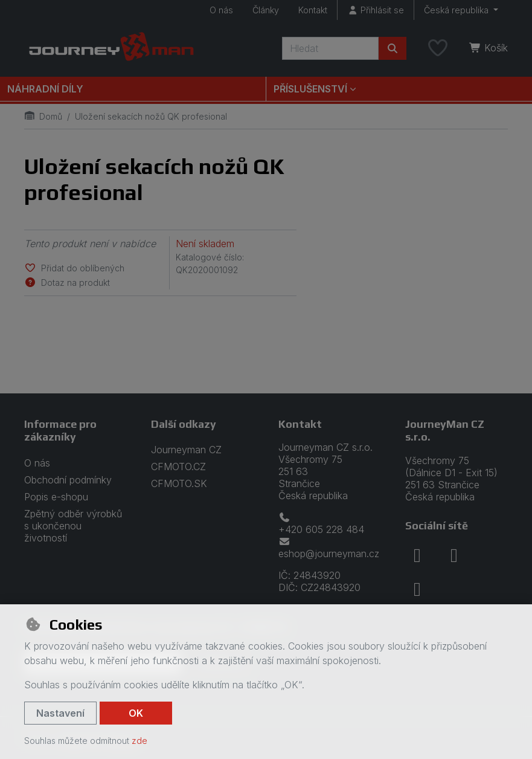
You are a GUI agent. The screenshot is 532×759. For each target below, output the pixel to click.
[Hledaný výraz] (330, 48)
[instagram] (454, 555)
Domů (43, 116)
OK (136, 713)
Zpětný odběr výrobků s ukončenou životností (73, 526)
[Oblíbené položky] (438, 48)
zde (139, 741)
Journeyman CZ (186, 450)
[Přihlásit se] (376, 10)
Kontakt (313, 10)
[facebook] (417, 555)
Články (266, 10)
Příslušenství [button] (310, 89)
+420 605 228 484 (321, 524)
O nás (221, 10)
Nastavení (60, 713)
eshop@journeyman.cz (329, 548)
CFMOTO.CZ (178, 467)
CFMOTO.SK (179, 483)
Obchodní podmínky (68, 480)
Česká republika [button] (457, 10)
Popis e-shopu (56, 497)
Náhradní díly (45, 89)
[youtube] (417, 589)
